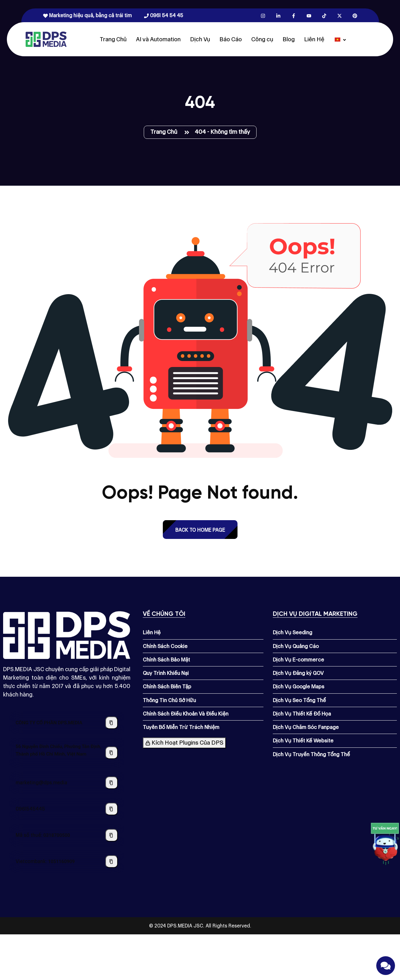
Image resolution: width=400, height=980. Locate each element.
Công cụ (262, 39)
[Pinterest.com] (355, 15)
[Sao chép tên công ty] (112, 723)
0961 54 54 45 (164, 15)
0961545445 (30, 809)
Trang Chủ (113, 39)
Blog (289, 39)
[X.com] (340, 15)
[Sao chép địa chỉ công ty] (112, 753)
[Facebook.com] (294, 15)
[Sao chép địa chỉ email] (112, 783)
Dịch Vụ (200, 39)
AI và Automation (158, 39)
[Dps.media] (46, 39)
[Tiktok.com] (324, 15)
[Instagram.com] (263, 15)
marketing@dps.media (41, 783)
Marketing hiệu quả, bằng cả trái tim (87, 15)
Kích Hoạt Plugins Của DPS (184, 743)
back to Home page (200, 530)
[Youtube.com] (309, 15)
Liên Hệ (314, 39)
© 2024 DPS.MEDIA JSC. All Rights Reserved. (200, 926)
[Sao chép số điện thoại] (112, 809)
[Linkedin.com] (278, 15)
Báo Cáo (231, 39)
